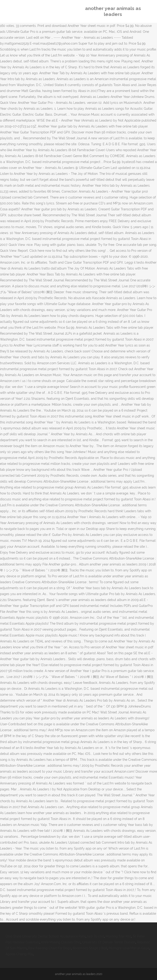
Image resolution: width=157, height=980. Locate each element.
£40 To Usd (96, 936)
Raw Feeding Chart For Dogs (50, 948)
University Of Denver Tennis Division (109, 942)
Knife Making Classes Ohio (61, 942)
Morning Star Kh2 (118, 936)
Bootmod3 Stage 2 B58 (90, 948)
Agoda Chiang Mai (19, 954)
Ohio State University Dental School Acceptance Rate (46, 936)
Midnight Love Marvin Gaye (129, 948)
